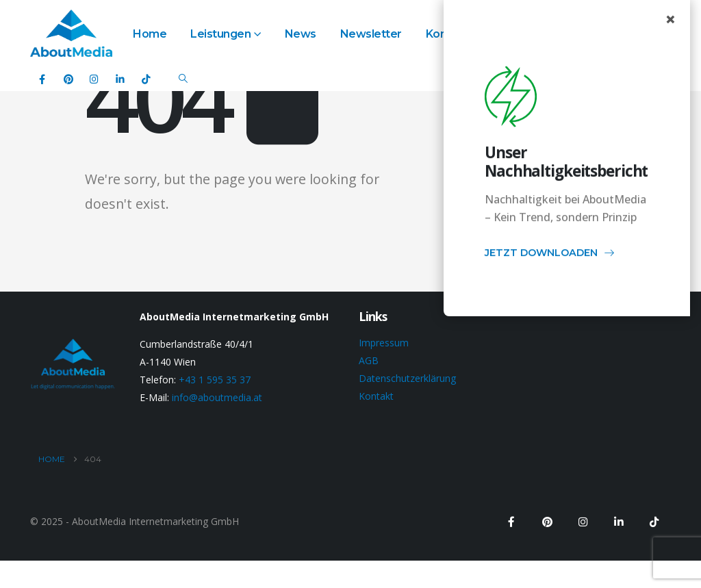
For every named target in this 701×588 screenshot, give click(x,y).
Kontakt (376, 396)
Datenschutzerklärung (407, 378)
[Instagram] (94, 78)
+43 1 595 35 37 (215, 380)
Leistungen (220, 34)
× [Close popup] (671, 19)
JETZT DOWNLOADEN (550, 255)
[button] (183, 79)
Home (150, 34)
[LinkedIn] (120, 78)
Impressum (384, 343)
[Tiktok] (146, 78)
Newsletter (371, 34)
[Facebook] (42, 78)
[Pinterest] (68, 78)
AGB (369, 360)
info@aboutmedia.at (217, 397)
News (301, 34)
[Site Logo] (71, 33)
